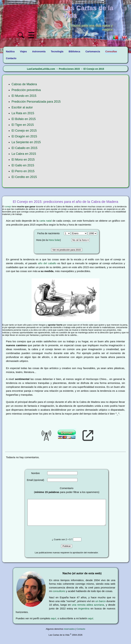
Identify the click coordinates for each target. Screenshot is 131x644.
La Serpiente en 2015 (26, 142)
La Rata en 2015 (23, 113)
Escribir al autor (22, 107)
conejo (8, 207)
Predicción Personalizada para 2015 (36, 102)
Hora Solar (54, 240)
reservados (69, 634)
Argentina (84, 614)
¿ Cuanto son (59, 545)
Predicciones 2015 (69, 69)
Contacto (81, 634)
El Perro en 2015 (23, 171)
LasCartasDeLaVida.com (41, 69)
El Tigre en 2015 (23, 125)
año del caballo (47, 263)
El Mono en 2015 (23, 160)
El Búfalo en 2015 (24, 119)
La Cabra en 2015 (24, 154)
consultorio (59, 596)
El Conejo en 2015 (94, 69)
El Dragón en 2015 (24, 136)
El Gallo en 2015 (23, 165)
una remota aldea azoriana (88, 610)
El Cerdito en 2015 (24, 177)
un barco (100, 606)
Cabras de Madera (24, 84)
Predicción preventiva (26, 90)
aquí (54, 623)
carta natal (46, 221)
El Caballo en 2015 (24, 148)
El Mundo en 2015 (24, 96)
